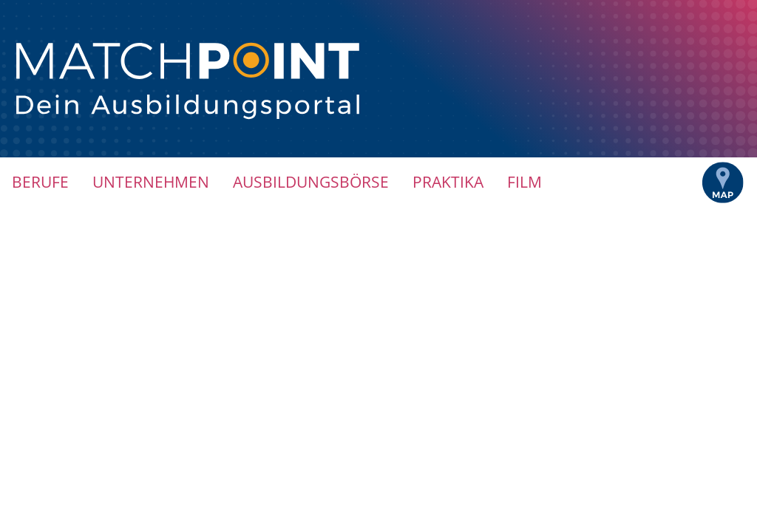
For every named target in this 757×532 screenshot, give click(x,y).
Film (525, 182)
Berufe (40, 182)
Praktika (448, 182)
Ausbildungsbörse (311, 182)
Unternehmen (151, 182)
